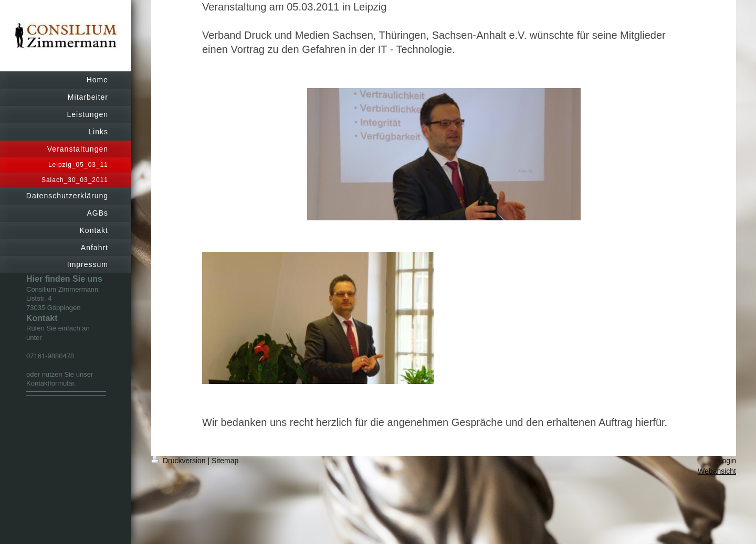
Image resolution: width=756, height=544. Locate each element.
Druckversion (179, 461)
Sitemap (225, 461)
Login (727, 461)
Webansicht (717, 471)
